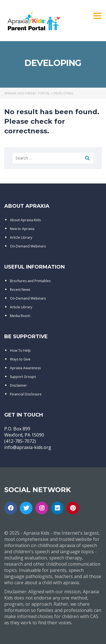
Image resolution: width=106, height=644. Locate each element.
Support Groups (23, 377)
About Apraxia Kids (25, 220)
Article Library (21, 237)
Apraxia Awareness (25, 368)
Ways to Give (20, 359)
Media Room (20, 316)
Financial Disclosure (26, 394)
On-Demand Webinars (28, 246)
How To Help (20, 350)
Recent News (20, 290)
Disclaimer (18, 385)
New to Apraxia (22, 229)
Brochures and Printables (30, 281)
